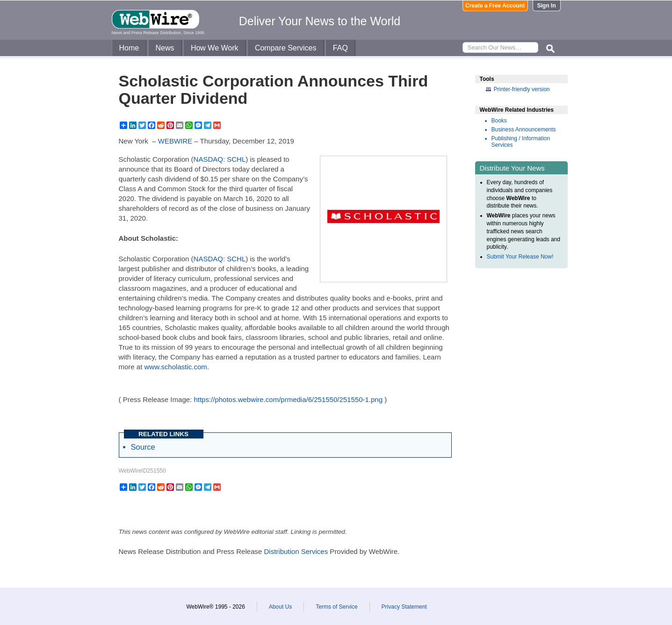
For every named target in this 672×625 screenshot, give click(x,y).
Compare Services (286, 48)
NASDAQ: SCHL (220, 159)
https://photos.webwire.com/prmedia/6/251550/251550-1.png (288, 399)
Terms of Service (336, 607)
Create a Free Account (495, 6)
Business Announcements (524, 129)
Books (499, 121)
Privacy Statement (404, 607)
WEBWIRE (175, 141)
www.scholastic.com (176, 367)
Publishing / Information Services (521, 142)
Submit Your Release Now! (520, 257)
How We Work (215, 48)
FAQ (340, 48)
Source (143, 447)
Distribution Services (296, 551)
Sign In (547, 6)
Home (129, 48)
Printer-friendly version (522, 89)
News (165, 48)
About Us (280, 607)
